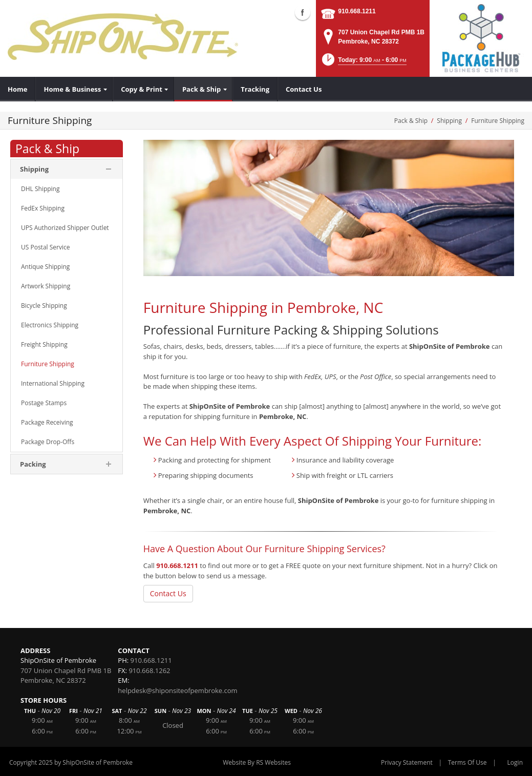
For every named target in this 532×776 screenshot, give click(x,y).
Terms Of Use (467, 762)
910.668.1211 (357, 11)
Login (515, 762)
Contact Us (168, 593)
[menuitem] (18, 89)
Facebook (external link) (303, 12)
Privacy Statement (407, 762)
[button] (363, 63)
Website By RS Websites (257, 762)
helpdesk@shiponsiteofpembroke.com (177, 690)
